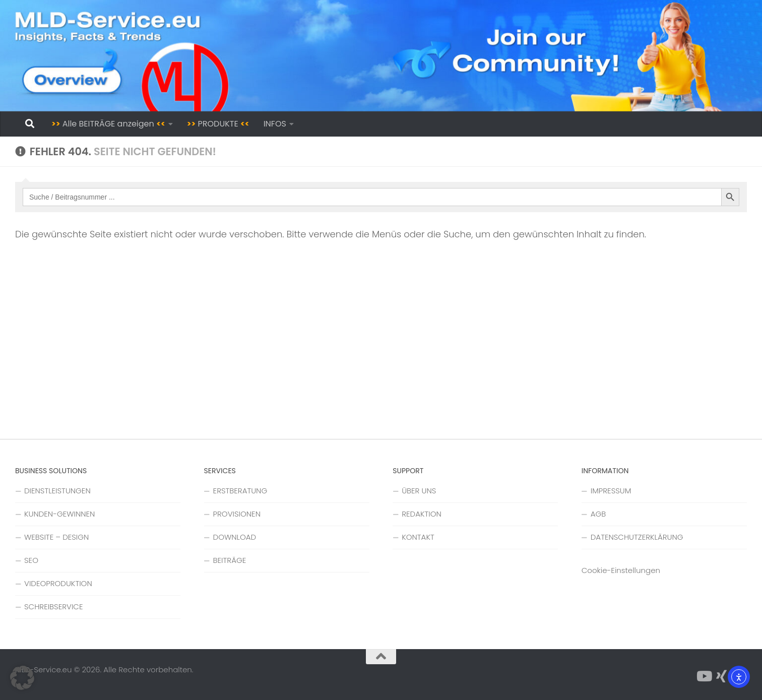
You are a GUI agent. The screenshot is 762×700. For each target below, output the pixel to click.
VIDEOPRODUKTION (58, 583)
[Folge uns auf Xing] (722, 676)
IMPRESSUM (611, 491)
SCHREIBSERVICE (53, 607)
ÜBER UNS (419, 491)
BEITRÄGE (230, 560)
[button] (22, 678)
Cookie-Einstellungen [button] (621, 570)
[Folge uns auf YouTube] (704, 676)
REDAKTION (422, 514)
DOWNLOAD (235, 537)
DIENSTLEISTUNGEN (57, 491)
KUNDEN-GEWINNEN (59, 514)
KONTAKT (418, 537)
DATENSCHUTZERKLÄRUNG (637, 537)
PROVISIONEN (237, 514)
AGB (598, 514)
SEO (31, 560)
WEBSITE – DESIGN (56, 537)
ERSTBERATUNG (240, 491)
